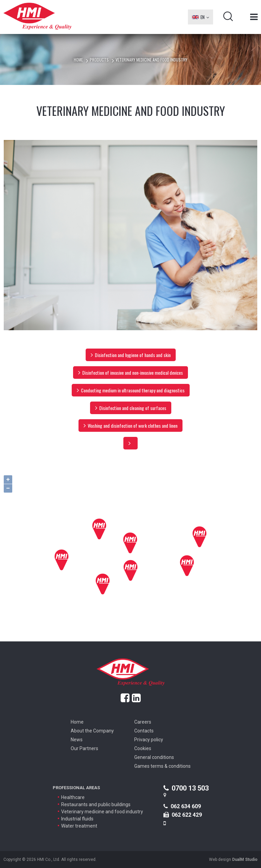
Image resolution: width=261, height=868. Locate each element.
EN (201, 17)
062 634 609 (182, 806)
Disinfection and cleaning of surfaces (131, 408)
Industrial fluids (77, 819)
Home (78, 60)
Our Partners (84, 748)
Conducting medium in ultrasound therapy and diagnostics (131, 390)
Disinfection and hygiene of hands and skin (131, 355)
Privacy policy (149, 740)
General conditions (154, 757)
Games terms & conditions (162, 766)
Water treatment (79, 826)
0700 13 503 (186, 788)
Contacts (144, 731)
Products (99, 60)
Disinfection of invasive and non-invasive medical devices (130, 373)
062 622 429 (183, 815)
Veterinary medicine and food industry (102, 812)
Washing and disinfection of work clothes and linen (130, 426)
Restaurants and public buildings (96, 804)
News (77, 740)
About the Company (92, 731)
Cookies (143, 748)
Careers (143, 722)
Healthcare (73, 797)
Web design (233, 860)
